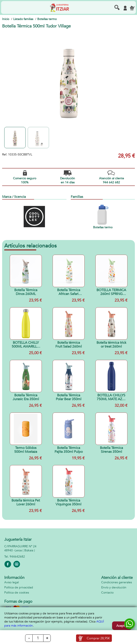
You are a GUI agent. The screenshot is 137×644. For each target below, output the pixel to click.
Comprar (98, 638)
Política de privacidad (19, 587)
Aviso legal (12, 582)
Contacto (107, 593)
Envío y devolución (114, 587)
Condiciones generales (117, 582)
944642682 (17, 557)
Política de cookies (17, 593)
